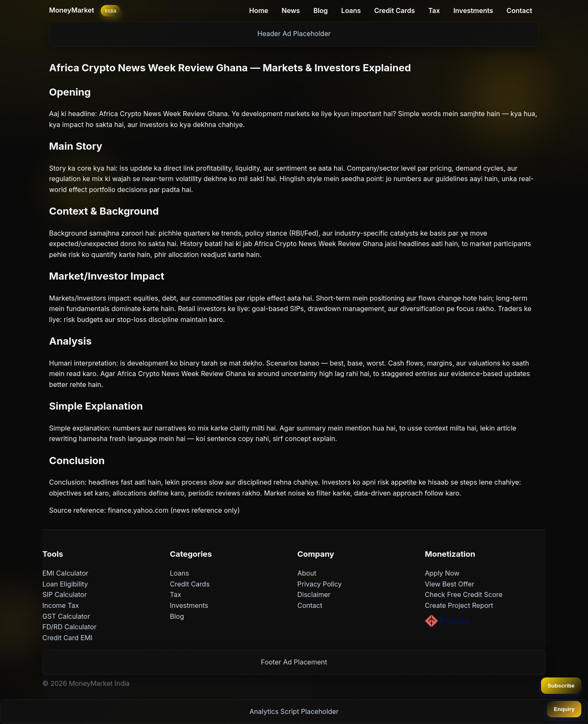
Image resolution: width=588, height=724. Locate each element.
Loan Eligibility (65, 584)
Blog (320, 10)
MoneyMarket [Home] (72, 10)
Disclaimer (314, 594)
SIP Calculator (65, 594)
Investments (473, 10)
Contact (519, 10)
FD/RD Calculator (69, 627)
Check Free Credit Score (464, 594)
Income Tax (61, 605)
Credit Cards (394, 10)
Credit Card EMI (67, 638)
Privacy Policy (320, 584)
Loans (351, 10)
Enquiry (564, 709)
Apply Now (442, 573)
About (307, 573)
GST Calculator (66, 616)
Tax (434, 10)
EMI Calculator (65, 573)
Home (259, 10)
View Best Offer (450, 584)
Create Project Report (459, 605)
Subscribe (561, 686)
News (291, 10)
